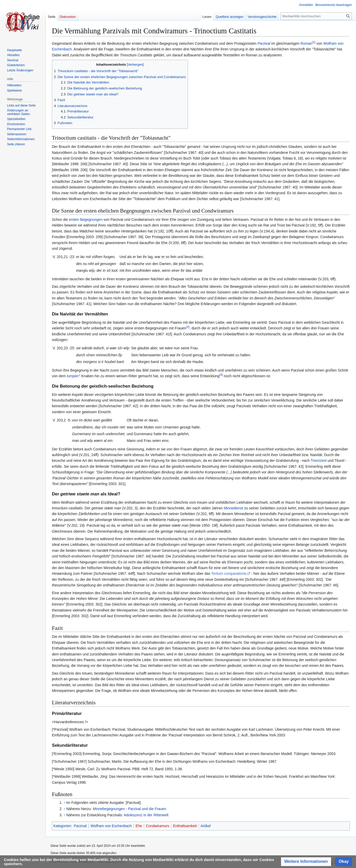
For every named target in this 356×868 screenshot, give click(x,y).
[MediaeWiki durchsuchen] (316, 16)
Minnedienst (234, 508)
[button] (306, 862)
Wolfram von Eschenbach (111, 826)
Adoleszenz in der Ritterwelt (146, 815)
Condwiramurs (157, 826)
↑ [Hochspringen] (64, 803)
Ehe (139, 826)
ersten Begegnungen (86, 220)
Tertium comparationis (229, 573)
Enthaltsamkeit (185, 826)
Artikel (206, 826)
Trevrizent (319, 461)
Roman (306, 43)
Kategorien (62, 826)
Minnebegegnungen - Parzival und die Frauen (129, 809)
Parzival (264, 43)
